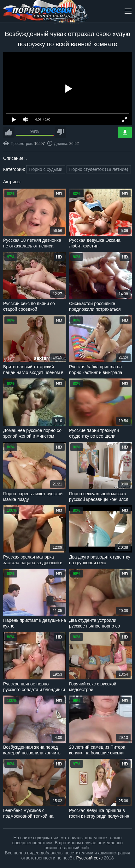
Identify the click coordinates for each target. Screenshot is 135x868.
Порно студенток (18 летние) (99, 169)
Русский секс (90, 858)
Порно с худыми (46, 169)
